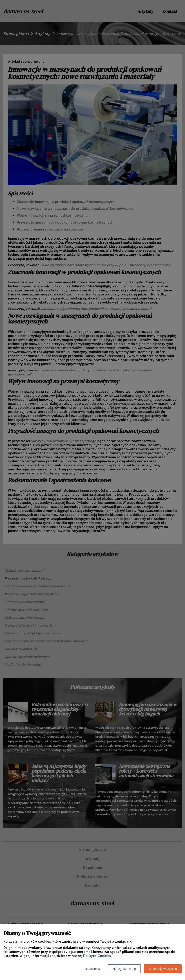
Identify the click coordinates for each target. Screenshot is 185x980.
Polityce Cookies (97, 956)
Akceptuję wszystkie (163, 969)
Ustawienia (92, 969)
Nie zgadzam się (124, 969)
